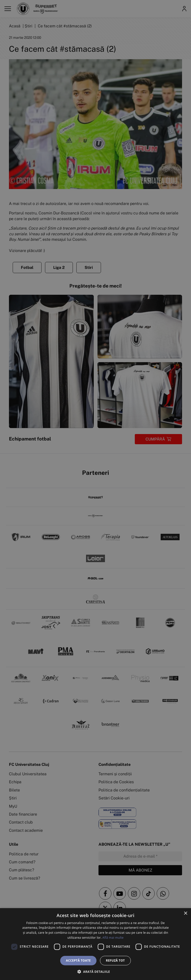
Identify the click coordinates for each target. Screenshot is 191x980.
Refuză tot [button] (115, 960)
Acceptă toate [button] (78, 960)
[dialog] (95, 944)
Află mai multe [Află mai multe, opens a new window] (113, 938)
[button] (95, 972)
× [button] (185, 913)
